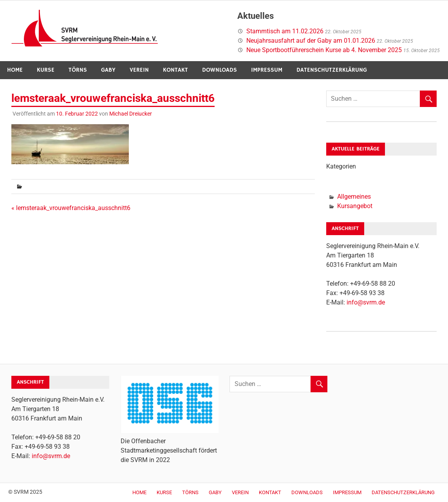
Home (15, 70)
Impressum (267, 70)
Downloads (219, 70)
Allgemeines (354, 197)
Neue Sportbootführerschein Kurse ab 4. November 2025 (324, 50)
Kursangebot (355, 206)
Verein (139, 70)
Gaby (108, 70)
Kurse (46, 70)
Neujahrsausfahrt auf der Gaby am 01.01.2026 (311, 41)
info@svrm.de (366, 302)
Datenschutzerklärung (332, 70)
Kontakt (175, 70)
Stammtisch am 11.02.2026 (285, 31)
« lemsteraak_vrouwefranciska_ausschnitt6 (71, 208)
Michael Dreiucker (131, 114)
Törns (78, 70)
